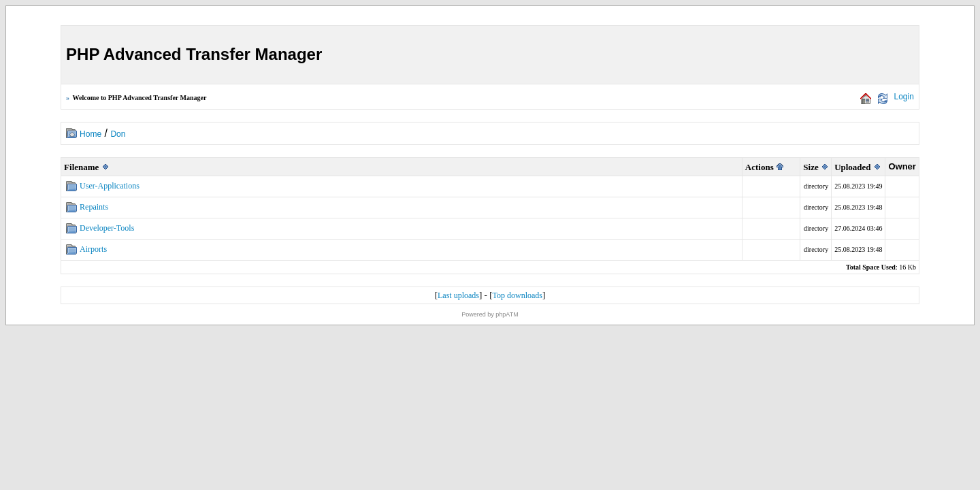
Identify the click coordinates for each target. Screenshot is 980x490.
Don (118, 134)
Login (904, 97)
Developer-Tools (107, 228)
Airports (93, 249)
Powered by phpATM (490, 314)
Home (91, 134)
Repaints (94, 207)
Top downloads (517, 295)
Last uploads (458, 295)
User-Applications (110, 186)
